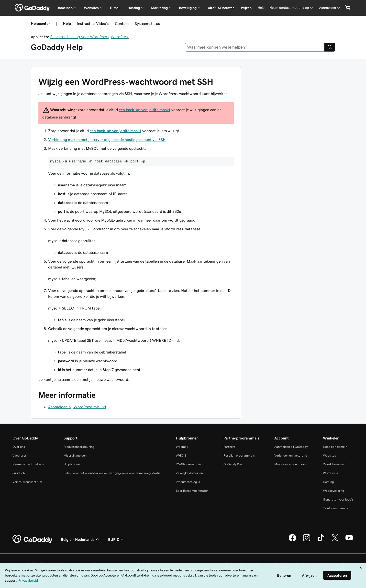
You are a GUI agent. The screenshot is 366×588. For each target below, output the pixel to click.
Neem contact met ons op (30, 464)
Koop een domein (335, 447)
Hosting (328, 482)
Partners (229, 447)
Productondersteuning (79, 447)
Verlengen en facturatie (291, 455)
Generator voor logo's (338, 499)
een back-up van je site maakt (145, 110)
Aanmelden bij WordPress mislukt (77, 407)
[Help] (261, 8)
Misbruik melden (75, 455)
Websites (329, 455)
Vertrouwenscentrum (27, 482)
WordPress (120, 37)
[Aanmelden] (330, 8)
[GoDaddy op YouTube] (349, 541)
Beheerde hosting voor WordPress (79, 37)
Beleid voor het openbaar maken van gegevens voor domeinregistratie (112, 473)
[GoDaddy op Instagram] (307, 541)
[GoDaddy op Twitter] (335, 541)
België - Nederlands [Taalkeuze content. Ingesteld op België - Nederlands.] (81, 539)
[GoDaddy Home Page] (33, 539)
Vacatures (20, 455)
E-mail (115, 8)
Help (67, 23)
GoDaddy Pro (233, 464)
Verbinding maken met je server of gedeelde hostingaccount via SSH (107, 139)
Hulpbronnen (72, 464)
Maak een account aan (290, 464)
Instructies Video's (93, 23)
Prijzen (246, 8)
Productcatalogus (188, 482)
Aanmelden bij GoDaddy (291, 447)
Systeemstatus (147, 23)
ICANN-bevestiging (189, 464)
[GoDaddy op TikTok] (321, 541)
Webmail (182, 447)
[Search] (330, 47)
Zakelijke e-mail (334, 464)
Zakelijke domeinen (189, 473)
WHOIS (181, 455)
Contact (122, 23)
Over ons (19, 447)
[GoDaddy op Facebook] (292, 541)
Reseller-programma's (239, 455)
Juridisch (19, 473)
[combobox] (255, 47)
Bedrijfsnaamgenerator (192, 491)
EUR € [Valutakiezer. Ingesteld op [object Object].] (116, 539)
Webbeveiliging (333, 491)
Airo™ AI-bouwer (221, 8)
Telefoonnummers (336, 508)
